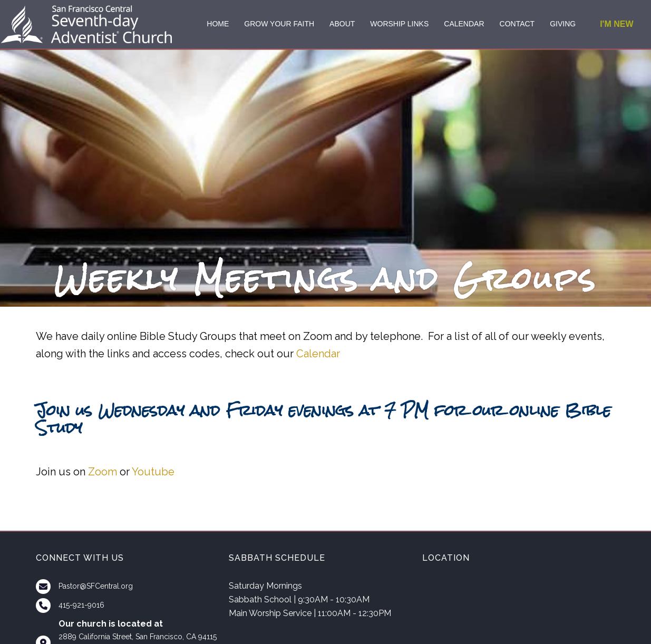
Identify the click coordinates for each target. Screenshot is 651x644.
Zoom (103, 472)
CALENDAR (464, 24)
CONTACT (517, 24)
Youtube (153, 472)
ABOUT (342, 24)
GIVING (563, 24)
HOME (218, 24)
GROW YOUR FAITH (279, 24)
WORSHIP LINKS (399, 24)
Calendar (318, 354)
